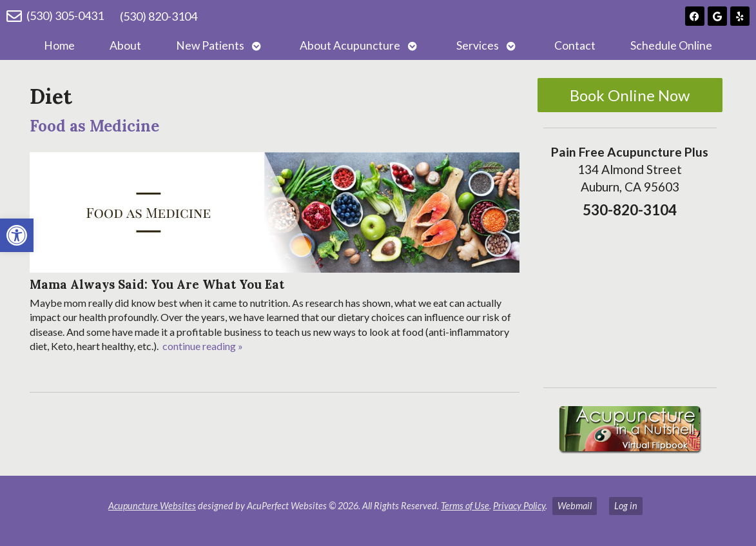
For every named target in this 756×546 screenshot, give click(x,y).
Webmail (575, 506)
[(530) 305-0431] (14, 16)
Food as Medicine (94, 126)
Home (59, 45)
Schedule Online (671, 45)
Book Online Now (630, 95)
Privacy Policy (519, 506)
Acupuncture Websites (152, 506)
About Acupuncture (350, 45)
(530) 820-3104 (159, 16)
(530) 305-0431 (65, 15)
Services (478, 45)
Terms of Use (465, 506)
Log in (626, 506)
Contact (575, 45)
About (125, 45)
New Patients (210, 45)
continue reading (203, 346)
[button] (17, 235)
